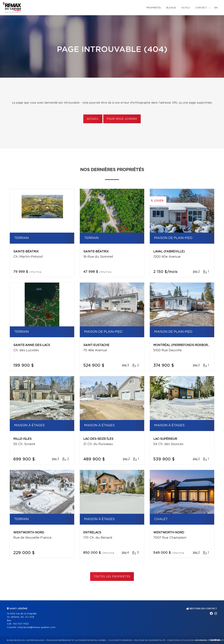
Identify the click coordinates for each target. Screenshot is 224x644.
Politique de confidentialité (150, 640)
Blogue (171, 8)
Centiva (214, 640)
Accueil (93, 119)
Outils (186, 8)
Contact (201, 8)
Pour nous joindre (122, 119)
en (216, 8)
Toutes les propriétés (112, 577)
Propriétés (154, 8)
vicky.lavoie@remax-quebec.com (36, 627)
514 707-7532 (21, 624)
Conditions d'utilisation (180, 640)
